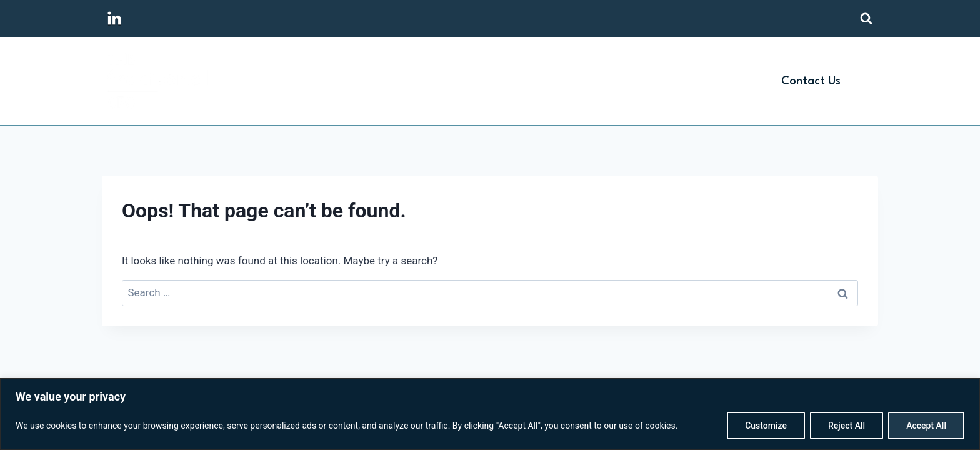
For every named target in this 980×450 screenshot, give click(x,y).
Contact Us (811, 81)
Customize (766, 426)
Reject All (847, 426)
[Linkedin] (114, 19)
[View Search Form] (866, 19)
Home (488, 81)
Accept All (926, 426)
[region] (490, 414)
